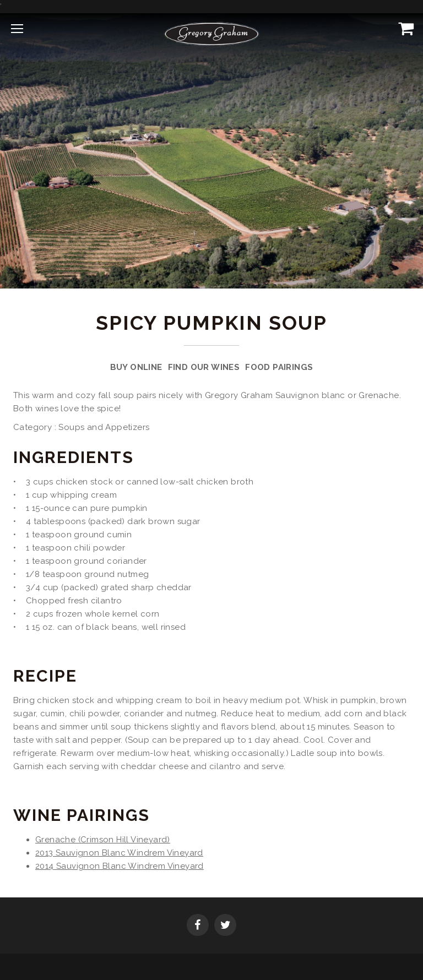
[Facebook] (198, 926)
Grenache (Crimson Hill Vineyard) (103, 840)
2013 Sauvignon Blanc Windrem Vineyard (119, 853)
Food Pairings (279, 367)
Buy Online (136, 367)
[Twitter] (225, 926)
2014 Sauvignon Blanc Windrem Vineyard (120, 866)
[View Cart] (404, 28)
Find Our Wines (204, 367)
